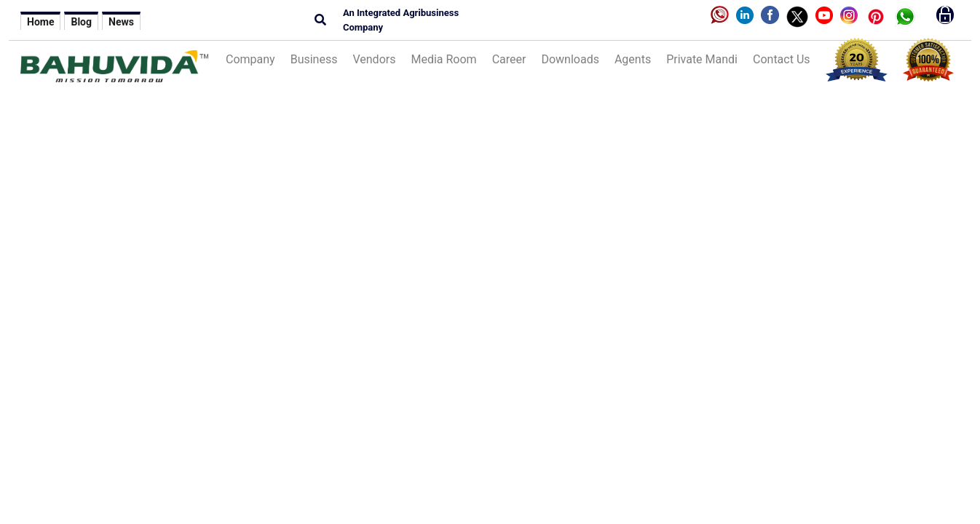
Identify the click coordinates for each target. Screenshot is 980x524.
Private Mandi (702, 59)
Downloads (570, 59)
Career (509, 59)
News (121, 22)
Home (40, 22)
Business (314, 59)
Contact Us (782, 59)
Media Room (443, 59)
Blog (81, 22)
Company (250, 59)
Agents (633, 59)
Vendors (374, 59)
